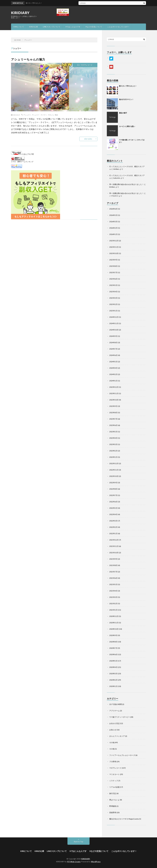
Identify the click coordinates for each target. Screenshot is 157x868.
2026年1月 (113, 234)
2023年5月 (113, 432)
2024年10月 (114, 330)
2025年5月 (113, 285)
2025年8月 (113, 266)
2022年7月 (113, 495)
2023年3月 (113, 444)
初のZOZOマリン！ (126, 99)
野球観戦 (113, 806)
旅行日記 (113, 793)
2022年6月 (113, 502)
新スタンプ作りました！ (128, 86)
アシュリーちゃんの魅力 (28, 59)
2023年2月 (113, 451)
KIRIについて (19, 27)
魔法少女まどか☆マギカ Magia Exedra (124, 819)
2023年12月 (114, 387)
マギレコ (51, 115)
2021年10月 (114, 553)
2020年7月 (113, 648)
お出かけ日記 (114, 723)
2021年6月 (113, 578)
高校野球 (113, 812)
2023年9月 (113, 406)
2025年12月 (114, 241)
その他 (112, 742)
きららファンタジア (117, 736)
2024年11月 (114, 323)
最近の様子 (123, 113)
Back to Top (79, 842)
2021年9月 (113, 559)
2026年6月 (113, 209)
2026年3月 (113, 222)
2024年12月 (114, 317)
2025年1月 (113, 311)
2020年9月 (113, 635)
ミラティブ (114, 781)
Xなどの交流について (94, 27)
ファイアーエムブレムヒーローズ (122, 755)
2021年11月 (114, 546)
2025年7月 (113, 272)
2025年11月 (114, 247)
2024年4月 (113, 368)
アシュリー (27, 115)
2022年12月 (114, 463)
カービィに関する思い (127, 126)
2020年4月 (113, 667)
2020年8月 (113, 642)
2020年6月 (113, 654)
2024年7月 (113, 349)
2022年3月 (113, 521)
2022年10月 (114, 476)
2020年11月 (114, 623)
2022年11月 (114, 470)
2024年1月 (113, 381)
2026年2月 (113, 228)
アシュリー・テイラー (39, 115)
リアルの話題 (114, 787)
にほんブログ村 (22, 154)
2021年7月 (113, 572)
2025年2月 (113, 304)
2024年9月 (113, 336)
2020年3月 (113, 674)
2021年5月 (113, 584)
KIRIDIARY (20, 13)
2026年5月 (113, 215)
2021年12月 (114, 540)
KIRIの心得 (33, 27)
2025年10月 (114, 253)
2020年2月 (113, 680)
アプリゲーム (114, 711)
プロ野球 (113, 762)
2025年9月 (113, 260)
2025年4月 (113, 292)
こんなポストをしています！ (118, 27)
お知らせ (113, 730)
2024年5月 (113, 362)
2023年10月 (114, 400)
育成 (56, 115)
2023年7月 (113, 419)
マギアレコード (86, 65)
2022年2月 (113, 527)
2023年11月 (114, 393)
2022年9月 (113, 483)
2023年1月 (113, 457)
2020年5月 (113, 661)
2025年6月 (113, 279)
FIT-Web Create (74, 862)
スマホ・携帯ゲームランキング (22, 162)
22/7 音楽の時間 (116, 704)
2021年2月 (113, 603)
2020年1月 (113, 686)
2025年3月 (113, 298)
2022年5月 (113, 508)
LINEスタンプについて (52, 27)
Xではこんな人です (73, 27)
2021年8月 (113, 565)
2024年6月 (113, 355)
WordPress (96, 862)
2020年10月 (114, 629)
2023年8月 (113, 413)
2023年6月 (113, 425)
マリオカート (114, 774)
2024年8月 (113, 342)
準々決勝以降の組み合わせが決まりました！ (126, 184)
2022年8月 (113, 489)
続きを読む (88, 139)
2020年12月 (114, 616)
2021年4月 (113, 591)
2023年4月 (113, 438)
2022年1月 (113, 533)
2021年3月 (113, 597)
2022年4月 (113, 514)
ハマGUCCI (114, 196)
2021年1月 (113, 610)
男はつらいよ (114, 800)
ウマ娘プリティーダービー (120, 717)
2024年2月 (113, 374)
